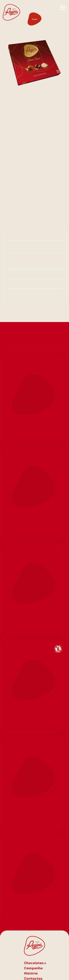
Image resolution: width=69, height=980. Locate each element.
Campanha (33, 968)
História (31, 974)
